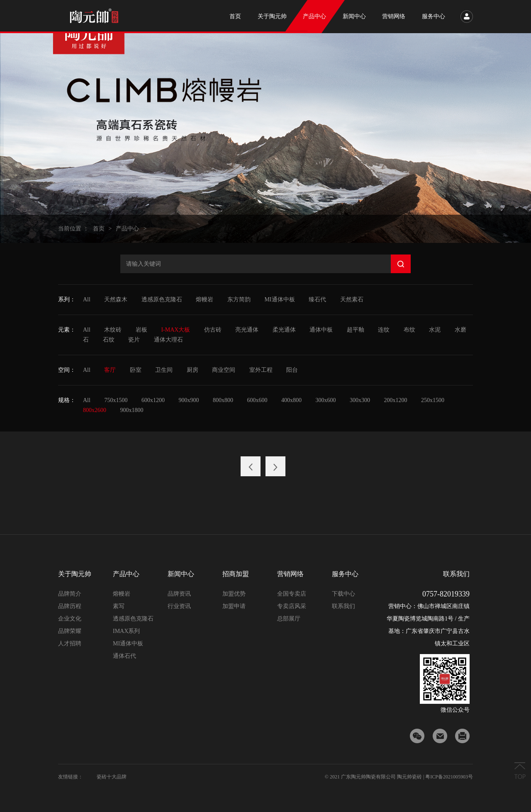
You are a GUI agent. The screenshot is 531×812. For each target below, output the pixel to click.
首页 (99, 229)
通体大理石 (168, 340)
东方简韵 (239, 299)
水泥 (435, 330)
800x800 (223, 400)
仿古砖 (213, 330)
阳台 (292, 370)
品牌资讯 (179, 594)
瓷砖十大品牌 (112, 777)
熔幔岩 (205, 299)
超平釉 (356, 330)
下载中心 (343, 594)
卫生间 (164, 370)
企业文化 (70, 619)
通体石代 (124, 656)
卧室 (136, 370)
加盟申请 (234, 606)
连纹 (384, 330)
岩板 (141, 330)
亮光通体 (247, 330)
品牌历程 (70, 606)
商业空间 (224, 370)
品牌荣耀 (70, 631)
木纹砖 (113, 330)
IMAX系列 (126, 631)
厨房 (192, 370)
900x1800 (132, 410)
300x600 (325, 400)
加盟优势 (234, 594)
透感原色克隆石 (162, 299)
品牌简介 (70, 594)
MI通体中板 (279, 299)
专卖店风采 (292, 606)
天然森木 (116, 299)
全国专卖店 (292, 594)
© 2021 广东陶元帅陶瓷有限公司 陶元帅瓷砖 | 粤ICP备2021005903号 (399, 777)
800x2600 (95, 410)
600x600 (257, 400)
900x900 (189, 400)
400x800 (291, 400)
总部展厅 (289, 619)
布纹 (409, 330)
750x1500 (116, 400)
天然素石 (352, 299)
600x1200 (153, 400)
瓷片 (134, 340)
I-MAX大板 (175, 330)
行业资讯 (179, 606)
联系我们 (343, 606)
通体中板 (321, 330)
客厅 (110, 370)
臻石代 (317, 299)
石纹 (109, 340)
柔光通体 (284, 330)
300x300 (360, 400)
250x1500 (433, 400)
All (87, 299)
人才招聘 (70, 644)
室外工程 (261, 370)
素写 (119, 606)
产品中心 (127, 229)
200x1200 (395, 400)
